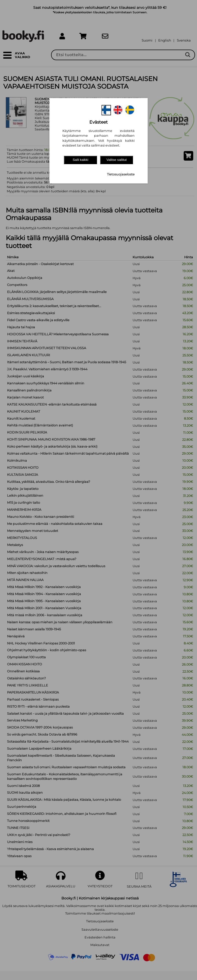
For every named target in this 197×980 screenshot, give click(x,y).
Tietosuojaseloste (121, 174)
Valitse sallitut (117, 160)
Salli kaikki (81, 160)
